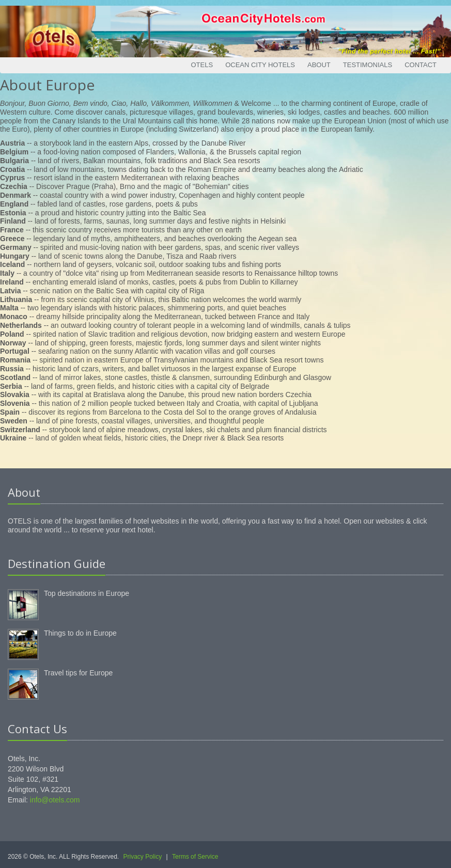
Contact (421, 65)
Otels (202, 65)
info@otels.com (55, 800)
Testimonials (368, 65)
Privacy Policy (143, 857)
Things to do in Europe (80, 633)
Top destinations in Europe (87, 593)
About (319, 65)
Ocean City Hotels (260, 65)
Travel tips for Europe (78, 673)
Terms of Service (195, 857)
